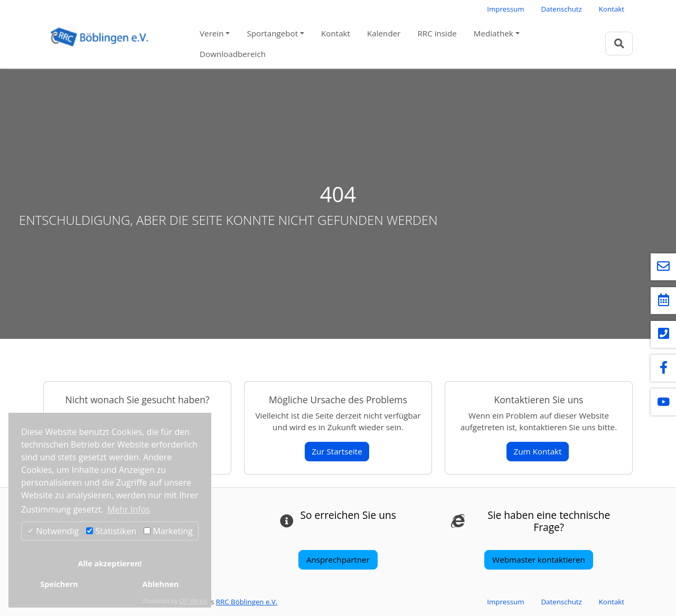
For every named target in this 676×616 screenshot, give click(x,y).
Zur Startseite (337, 451)
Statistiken (111, 531)
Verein (212, 33)
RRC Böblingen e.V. (247, 602)
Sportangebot (272, 33)
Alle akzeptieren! (110, 563)
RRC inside (437, 33)
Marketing (168, 531)
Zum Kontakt (537, 451)
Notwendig (53, 531)
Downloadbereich (233, 54)
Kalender (384, 33)
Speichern (59, 584)
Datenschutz (561, 9)
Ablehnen (161, 584)
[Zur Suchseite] (619, 44)
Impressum (505, 9)
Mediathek (494, 33)
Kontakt (612, 9)
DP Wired (193, 601)
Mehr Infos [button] (129, 509)
